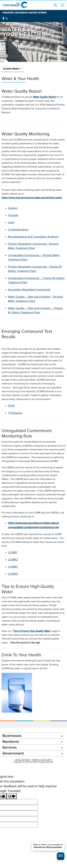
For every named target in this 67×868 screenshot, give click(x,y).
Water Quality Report (44, 97)
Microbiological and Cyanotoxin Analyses (33, 237)
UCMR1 (12, 552)
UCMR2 (13, 560)
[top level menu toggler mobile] (63, 5)
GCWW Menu (11, 69)
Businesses (12, 736)
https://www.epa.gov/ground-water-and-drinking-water (32, 198)
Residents (11, 741)
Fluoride (13, 215)
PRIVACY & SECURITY (42, 760)
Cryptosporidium (18, 229)
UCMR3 (13, 567)
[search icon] (55, 5)
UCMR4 (13, 574)
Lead (11, 222)
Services (10, 747)
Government (13, 753)
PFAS (11, 406)
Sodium (13, 208)
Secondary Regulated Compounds (29, 290)
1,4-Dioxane (15, 413)
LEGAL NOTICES (22, 760)
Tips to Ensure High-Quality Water (32, 631)
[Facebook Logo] (3, 19)
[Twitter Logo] (7, 19)
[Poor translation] (12, 796)
